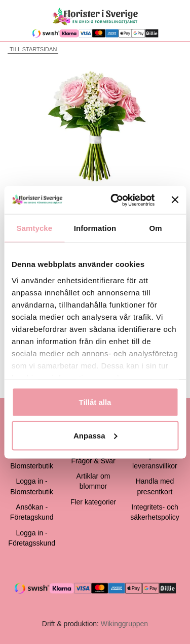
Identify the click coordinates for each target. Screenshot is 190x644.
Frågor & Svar (93, 461)
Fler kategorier (93, 502)
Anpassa (96, 435)
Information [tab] (95, 228)
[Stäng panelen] (175, 200)
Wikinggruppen (124, 624)
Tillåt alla (95, 402)
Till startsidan (32, 49)
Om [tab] (156, 228)
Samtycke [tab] (34, 228)
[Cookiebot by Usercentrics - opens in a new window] (115, 200)
